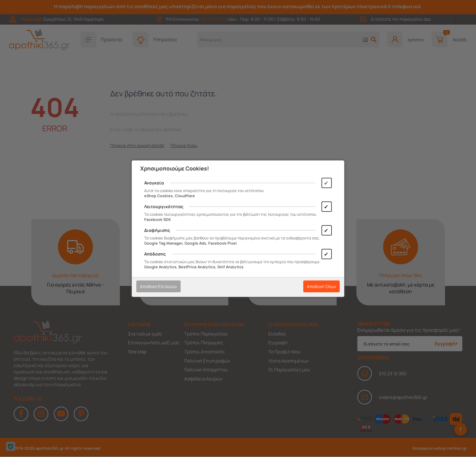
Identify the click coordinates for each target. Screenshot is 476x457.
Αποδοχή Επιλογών (158, 286)
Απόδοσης (155, 254)
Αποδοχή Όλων (321, 286)
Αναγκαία (154, 183)
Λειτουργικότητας (164, 206)
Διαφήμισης (157, 230)
